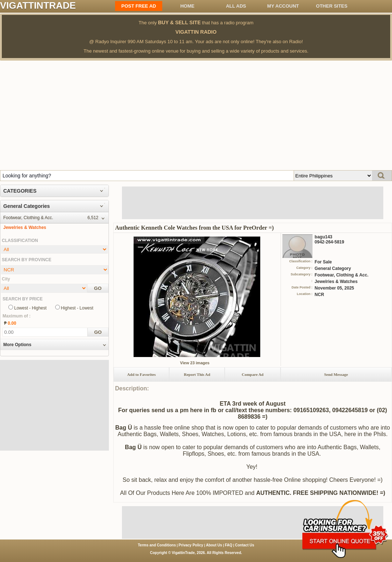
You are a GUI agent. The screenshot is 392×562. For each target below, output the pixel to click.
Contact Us (245, 545)
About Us (214, 545)
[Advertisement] (196, 115)
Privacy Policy (191, 545)
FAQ (228, 545)
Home (187, 6)
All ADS (236, 6)
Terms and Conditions (157, 545)
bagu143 (324, 237)
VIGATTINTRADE (38, 5)
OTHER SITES (332, 6)
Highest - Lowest (77, 308)
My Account (283, 6)
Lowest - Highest (30, 308)
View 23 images (195, 363)
